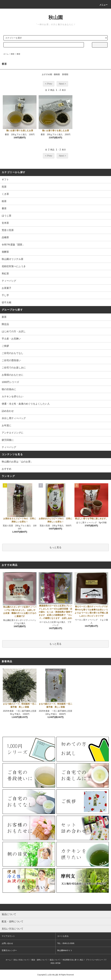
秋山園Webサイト (65, 950)
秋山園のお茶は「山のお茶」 (17, 462)
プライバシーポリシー (94, 960)
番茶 (13, 54)
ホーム (6, 54)
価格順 (57, 74)
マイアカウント (8, 936)
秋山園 (56, 17)
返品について (55, 960)
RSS (52, 963)
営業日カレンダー (9, 950)
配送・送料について (39, 960)
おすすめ (7, 469)
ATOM (58, 963)
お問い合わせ (7, 943)
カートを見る (63, 936)
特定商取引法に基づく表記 (73, 960)
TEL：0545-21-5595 (66, 943)
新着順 (65, 74)
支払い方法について (21, 960)
